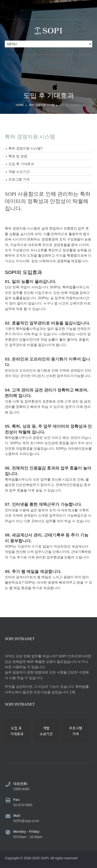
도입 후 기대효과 (70, 105)
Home (20, 105)
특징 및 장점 (18, 156)
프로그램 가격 (19, 179)
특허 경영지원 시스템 (42, 105)
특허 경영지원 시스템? (26, 148)
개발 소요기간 (19, 172)
